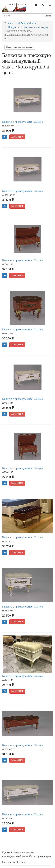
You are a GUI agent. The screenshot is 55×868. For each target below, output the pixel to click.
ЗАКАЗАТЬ (17, 137)
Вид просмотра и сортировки (20, 47)
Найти (48, 16)
